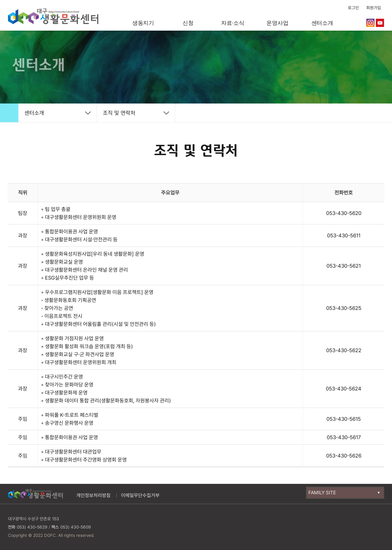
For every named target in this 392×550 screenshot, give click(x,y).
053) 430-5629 (32, 527)
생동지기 (143, 23)
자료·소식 (233, 23)
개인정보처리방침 (93, 495)
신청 (188, 23)
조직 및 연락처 (119, 113)
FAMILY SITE (322, 493)
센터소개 (322, 23)
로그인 (353, 8)
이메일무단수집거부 (140, 495)
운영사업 (277, 23)
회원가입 (374, 8)
